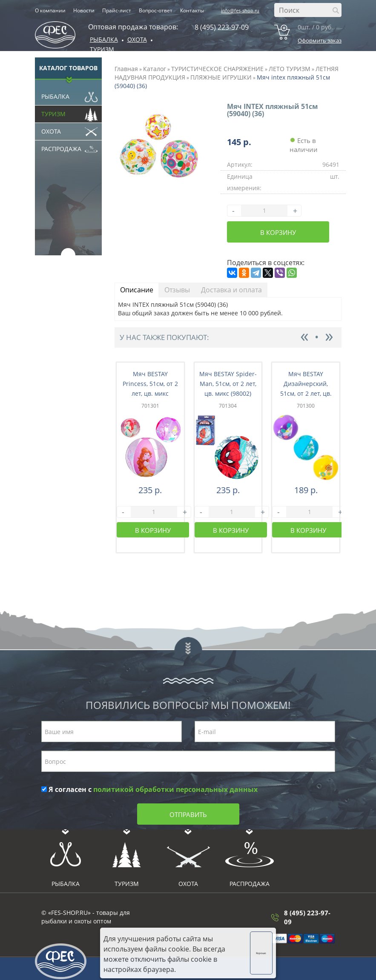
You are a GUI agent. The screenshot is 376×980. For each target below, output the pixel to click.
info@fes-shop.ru (240, 10)
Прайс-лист (117, 10)
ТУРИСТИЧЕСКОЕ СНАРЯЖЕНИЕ (217, 69)
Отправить (188, 814)
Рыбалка (104, 39)
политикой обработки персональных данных (175, 789)
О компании (50, 10)
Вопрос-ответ (156, 10)
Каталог (155, 69)
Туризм (102, 49)
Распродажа (70, 147)
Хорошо (261, 953)
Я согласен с (149, 789)
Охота (70, 129)
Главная (126, 69)
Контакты (192, 10)
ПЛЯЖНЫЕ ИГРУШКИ (221, 77)
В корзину (278, 232)
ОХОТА (137, 39)
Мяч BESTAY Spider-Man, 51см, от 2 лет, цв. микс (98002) (228, 384)
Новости (84, 10)
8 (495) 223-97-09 (222, 27)
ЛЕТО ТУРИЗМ (290, 69)
